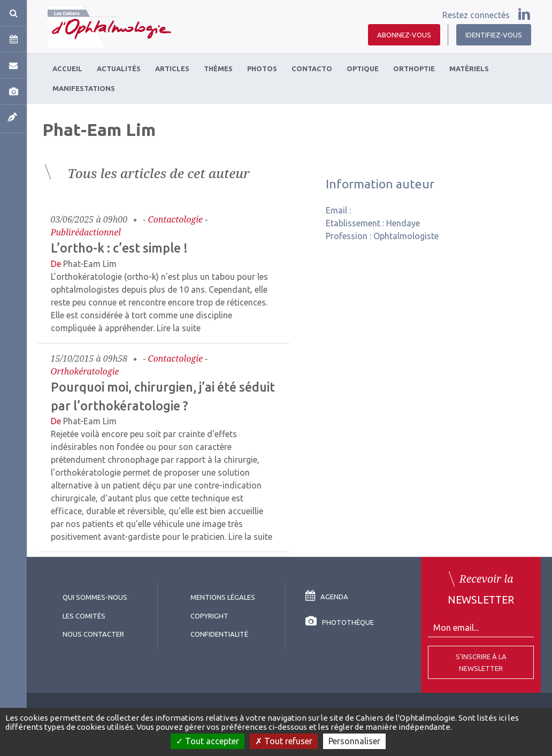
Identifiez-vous (494, 35)
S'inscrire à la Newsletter (481, 662)
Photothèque (340, 622)
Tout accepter (208, 741)
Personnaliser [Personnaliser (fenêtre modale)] (354, 741)
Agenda (327, 597)
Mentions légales (223, 597)
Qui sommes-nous (95, 597)
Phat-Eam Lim (90, 264)
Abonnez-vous (404, 35)
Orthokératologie (85, 371)
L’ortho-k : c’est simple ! (119, 248)
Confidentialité (219, 634)
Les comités (84, 616)
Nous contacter (93, 634)
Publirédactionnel (86, 232)
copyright (209, 616)
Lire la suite (179, 328)
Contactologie (176, 219)
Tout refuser (284, 741)
